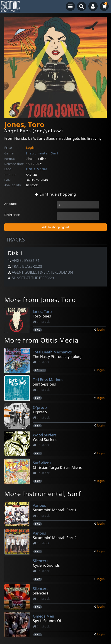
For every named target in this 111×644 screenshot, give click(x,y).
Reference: (12, 215)
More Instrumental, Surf (43, 494)
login (101, 329)
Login (31, 148)
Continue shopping (55, 194)
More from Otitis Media (41, 340)
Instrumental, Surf (42, 153)
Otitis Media (37, 169)
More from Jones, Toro (40, 300)
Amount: (11, 204)
